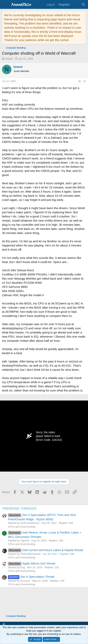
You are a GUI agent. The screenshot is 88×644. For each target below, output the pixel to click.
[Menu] (5, 5)
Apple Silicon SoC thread (32, 563)
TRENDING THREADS (19, 509)
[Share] (79, 81)
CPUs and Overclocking (22, 527)
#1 (85, 81)
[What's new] (75, 4)
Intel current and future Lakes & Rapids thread (45, 550)
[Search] (83, 4)
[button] (4, 625)
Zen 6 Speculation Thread (31, 577)
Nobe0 (9, 59)
